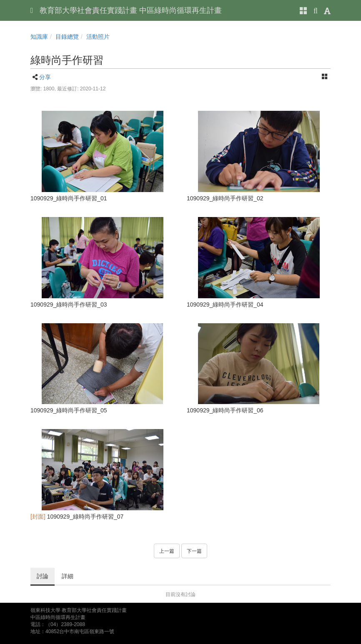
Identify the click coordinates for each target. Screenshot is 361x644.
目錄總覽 (67, 37)
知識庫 (39, 37)
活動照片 (98, 37)
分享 (45, 77)
